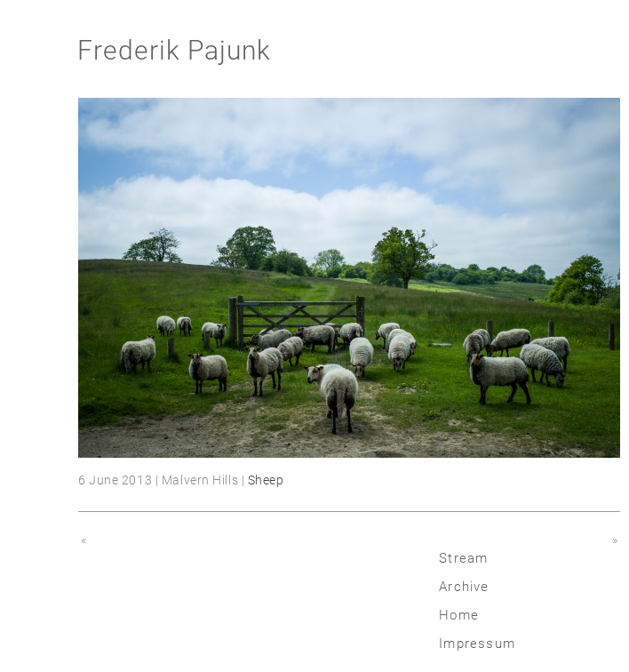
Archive (464, 587)
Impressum (477, 644)
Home (459, 615)
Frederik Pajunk (174, 50)
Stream (463, 558)
